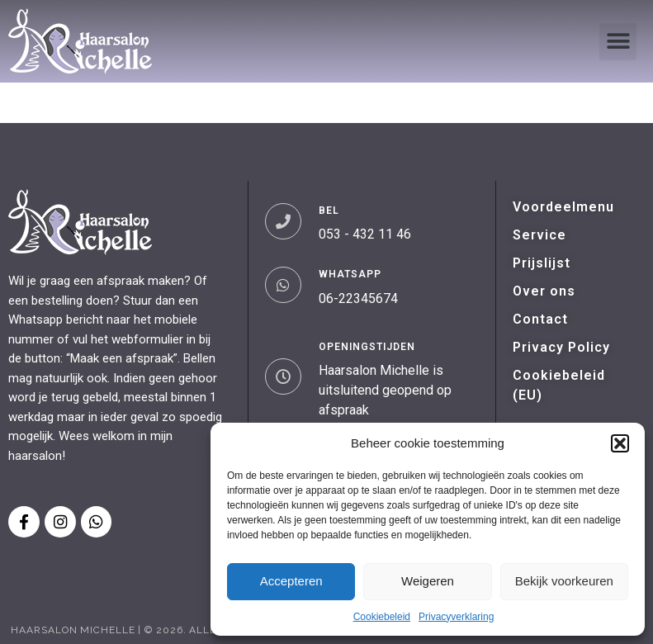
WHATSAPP (350, 274)
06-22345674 (358, 298)
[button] (620, 443)
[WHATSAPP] (283, 285)
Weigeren (428, 581)
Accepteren (291, 581)
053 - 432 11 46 (365, 234)
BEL (329, 211)
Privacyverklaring (456, 617)
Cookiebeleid (382, 617)
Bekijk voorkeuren (564, 581)
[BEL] (283, 221)
